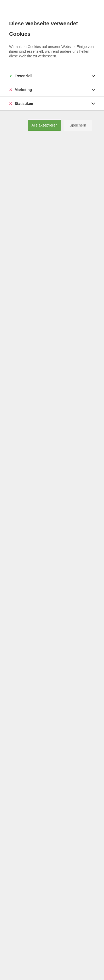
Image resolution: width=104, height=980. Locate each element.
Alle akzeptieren (44, 125)
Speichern (78, 125)
